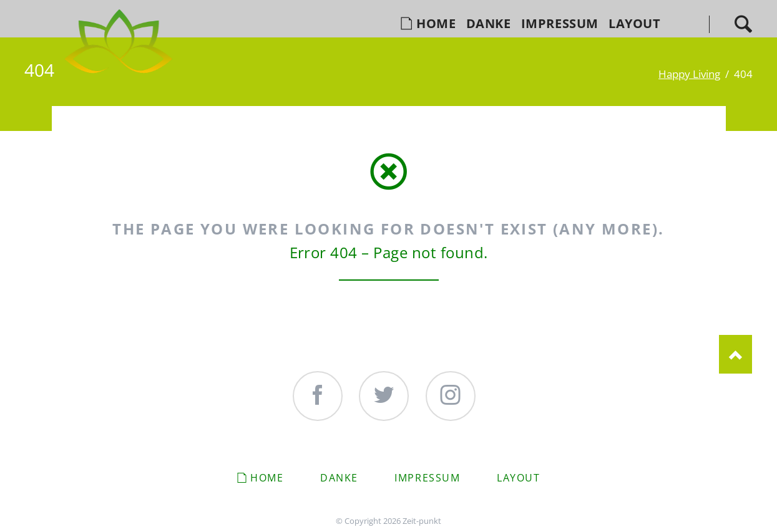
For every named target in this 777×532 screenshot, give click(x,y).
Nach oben (735, 354)
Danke (339, 478)
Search (743, 24)
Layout (519, 478)
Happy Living (689, 74)
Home (267, 478)
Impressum (427, 478)
